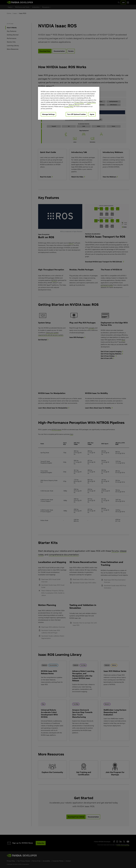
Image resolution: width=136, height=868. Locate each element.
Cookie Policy (91, 102)
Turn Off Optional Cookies (76, 114)
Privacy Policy (79, 102)
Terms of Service (74, 104)
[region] (69, 103)
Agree (92, 114)
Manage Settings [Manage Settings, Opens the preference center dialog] (48, 114)
